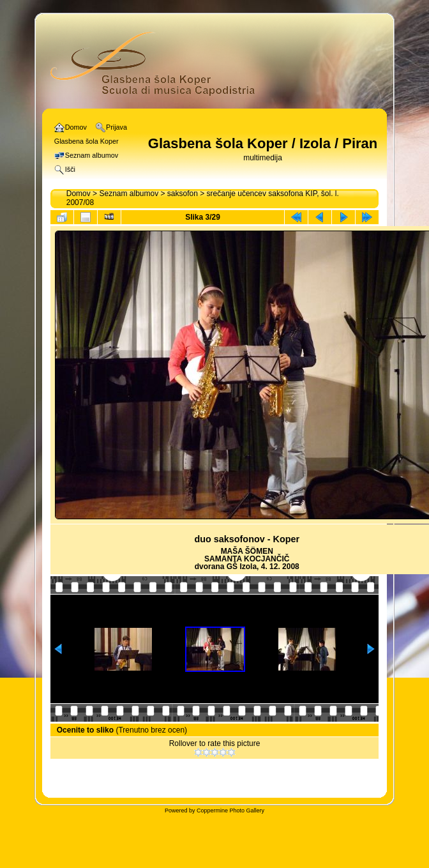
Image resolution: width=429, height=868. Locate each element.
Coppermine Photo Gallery (230, 811)
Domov (79, 194)
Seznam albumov (129, 194)
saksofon (183, 194)
